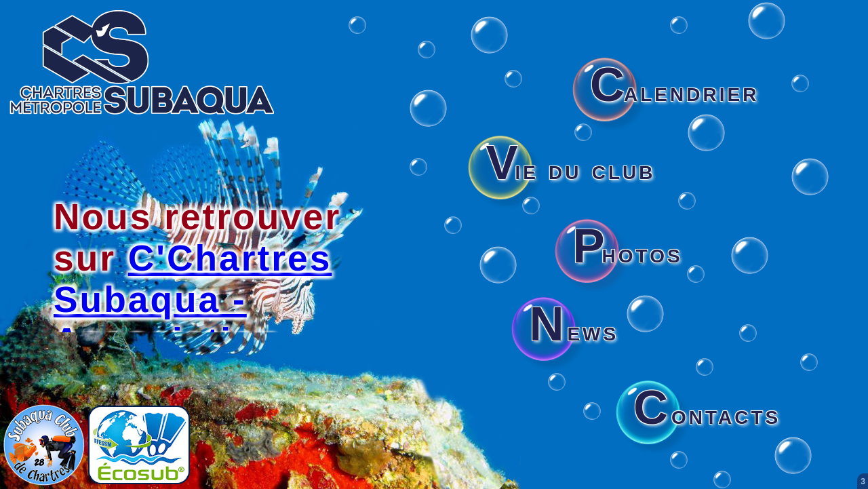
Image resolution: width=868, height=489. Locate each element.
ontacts (707, 414)
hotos (627, 253)
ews (574, 331)
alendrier (674, 92)
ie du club (570, 170)
